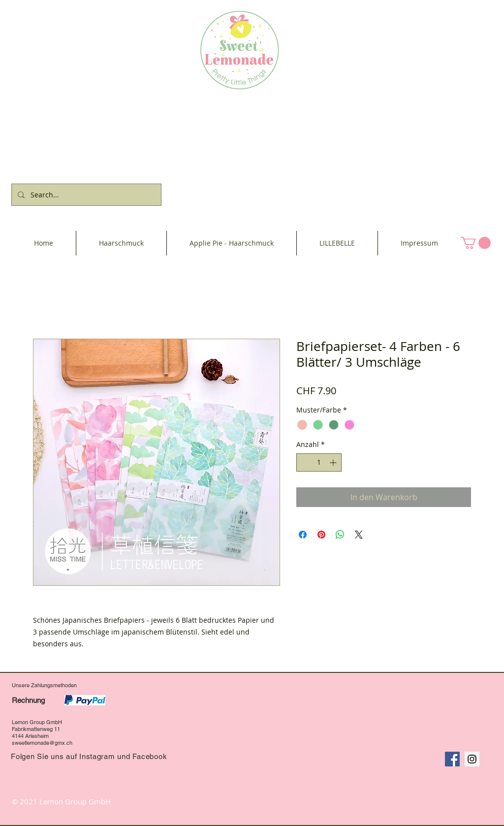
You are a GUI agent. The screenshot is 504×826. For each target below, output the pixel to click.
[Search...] (85, 195)
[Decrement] (304, 462)
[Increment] (334, 462)
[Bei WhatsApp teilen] (340, 535)
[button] (476, 243)
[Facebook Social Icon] (452, 759)
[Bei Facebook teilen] (303, 535)
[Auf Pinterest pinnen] (321, 535)
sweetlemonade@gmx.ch (42, 743)
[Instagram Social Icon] (472, 759)
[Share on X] (359, 535)
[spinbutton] (319, 462)
